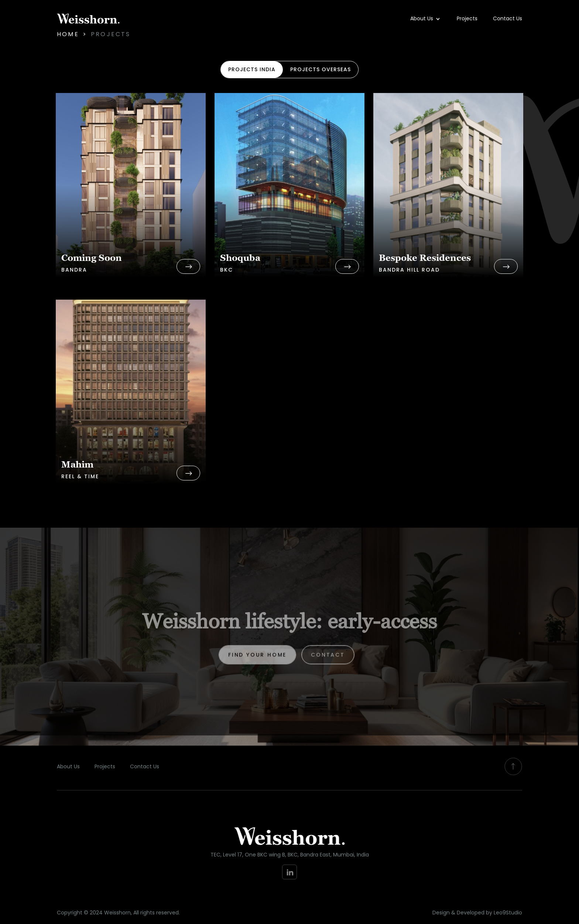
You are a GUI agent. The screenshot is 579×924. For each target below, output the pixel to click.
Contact (328, 659)
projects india (252, 69)
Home (68, 34)
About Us (422, 18)
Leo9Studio (508, 913)
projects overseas (321, 69)
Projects (467, 18)
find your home (257, 659)
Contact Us (508, 18)
